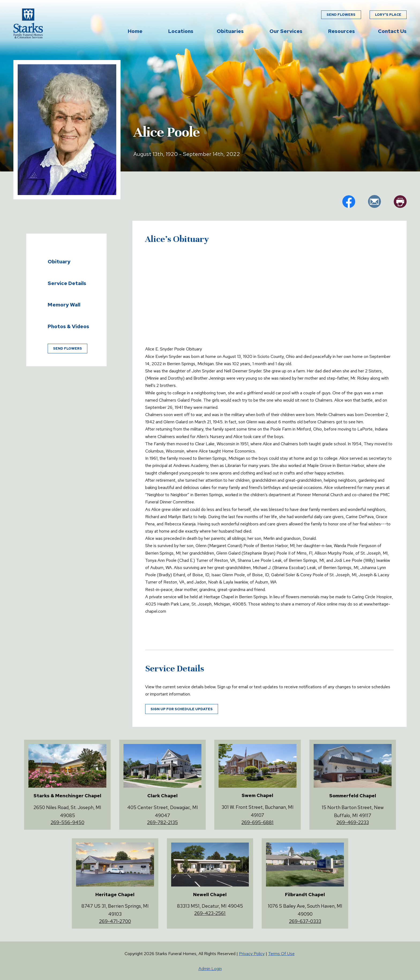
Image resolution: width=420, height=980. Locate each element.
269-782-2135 (162, 822)
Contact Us (392, 31)
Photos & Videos (68, 326)
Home (135, 31)
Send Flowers (341, 15)
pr (400, 201)
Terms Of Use (281, 954)
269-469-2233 (353, 822)
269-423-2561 (210, 913)
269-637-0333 (305, 921)
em (374, 201)
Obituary (59, 261)
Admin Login (210, 969)
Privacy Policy (252, 954)
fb (349, 201)
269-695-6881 (257, 822)
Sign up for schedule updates (182, 709)
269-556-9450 (67, 822)
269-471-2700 (115, 921)
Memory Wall (64, 305)
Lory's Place (388, 15)
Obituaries (230, 31)
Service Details (67, 283)
